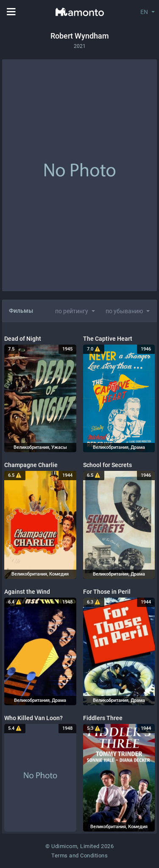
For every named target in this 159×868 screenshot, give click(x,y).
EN (144, 12)
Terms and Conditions (79, 855)
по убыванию (124, 311)
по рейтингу (72, 311)
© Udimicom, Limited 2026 (79, 846)
